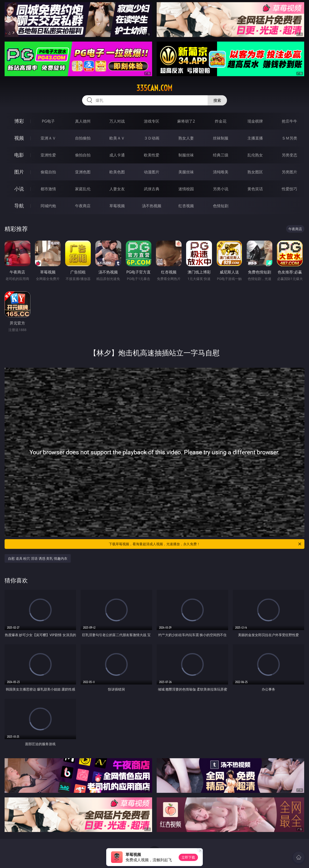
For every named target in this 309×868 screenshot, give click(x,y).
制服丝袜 (186, 155)
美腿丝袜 (186, 172)
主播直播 (255, 138)
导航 (19, 206)
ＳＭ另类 (289, 138)
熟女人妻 (186, 138)
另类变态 (289, 155)
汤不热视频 (152, 206)
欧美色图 (117, 172)
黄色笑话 (255, 189)
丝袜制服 (221, 138)
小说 (19, 189)
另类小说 (221, 189)
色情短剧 (221, 206)
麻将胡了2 (186, 121)
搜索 (217, 100)
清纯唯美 (221, 172)
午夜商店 (83, 206)
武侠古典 (152, 189)
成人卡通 (117, 155)
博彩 (19, 121)
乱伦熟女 (255, 155)
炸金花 (221, 121)
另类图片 (289, 172)
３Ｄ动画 (152, 138)
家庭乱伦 (83, 189)
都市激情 (48, 189)
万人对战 (117, 121)
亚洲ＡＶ (48, 138)
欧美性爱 (152, 155)
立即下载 (188, 857)
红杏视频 (186, 206)
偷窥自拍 (48, 172)
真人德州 (83, 121)
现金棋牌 (255, 121)
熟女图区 (255, 172)
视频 (19, 138)
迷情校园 (186, 189)
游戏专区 (152, 121)
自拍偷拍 (83, 138)
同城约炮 (48, 206)
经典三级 (221, 155)
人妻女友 (117, 189)
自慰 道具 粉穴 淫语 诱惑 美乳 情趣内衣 (38, 558)
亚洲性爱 (48, 155)
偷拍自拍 (83, 155)
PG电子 (48, 121)
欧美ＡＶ (117, 138)
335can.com (154, 88)
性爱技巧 (289, 189)
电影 (19, 155)
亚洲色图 (83, 172)
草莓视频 (117, 206)
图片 (19, 172)
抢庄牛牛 (289, 121)
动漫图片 (152, 172)
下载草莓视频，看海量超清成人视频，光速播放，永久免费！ (205, 544)
